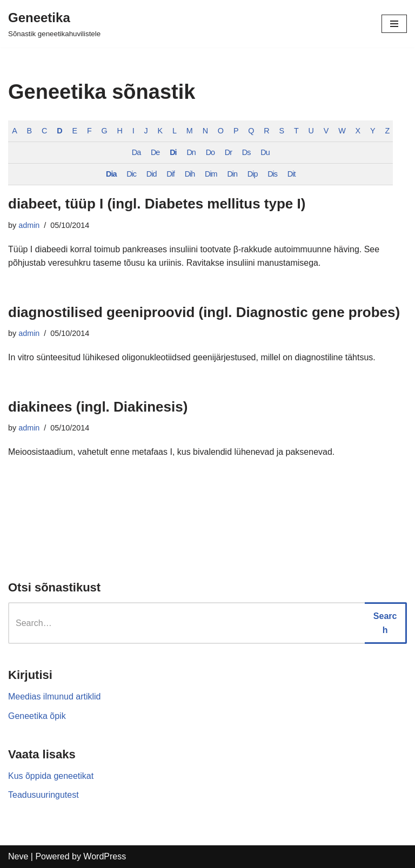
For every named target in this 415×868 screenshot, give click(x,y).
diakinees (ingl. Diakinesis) (98, 407)
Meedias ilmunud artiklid (55, 697)
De (155, 152)
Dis (272, 174)
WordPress (105, 856)
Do (210, 152)
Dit (292, 174)
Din (233, 174)
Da (136, 152)
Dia (111, 174)
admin (29, 225)
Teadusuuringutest (43, 795)
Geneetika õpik (37, 716)
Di (173, 152)
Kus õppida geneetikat (51, 776)
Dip (253, 174)
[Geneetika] (54, 24)
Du (265, 152)
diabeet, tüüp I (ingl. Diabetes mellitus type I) (157, 204)
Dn (191, 152)
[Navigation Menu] (394, 24)
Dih (190, 174)
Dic (131, 174)
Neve (18, 856)
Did (152, 174)
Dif (170, 174)
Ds (246, 152)
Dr (228, 152)
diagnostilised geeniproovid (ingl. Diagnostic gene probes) (204, 312)
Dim (211, 174)
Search (385, 623)
